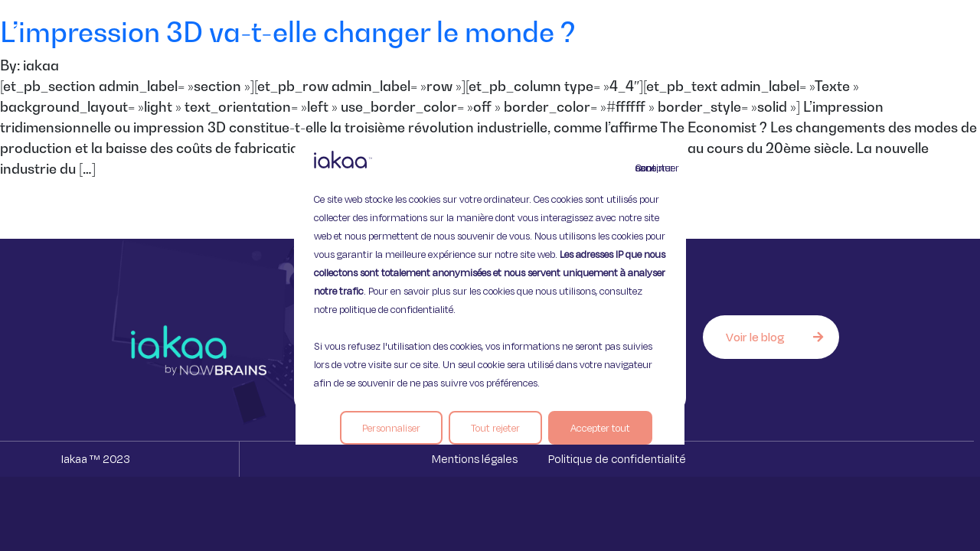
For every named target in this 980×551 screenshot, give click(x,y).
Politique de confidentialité (617, 459)
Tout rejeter (495, 428)
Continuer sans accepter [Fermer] (645, 168)
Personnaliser (391, 428)
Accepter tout (600, 428)
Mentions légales (475, 459)
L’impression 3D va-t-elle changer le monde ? (288, 32)
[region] (490, 275)
